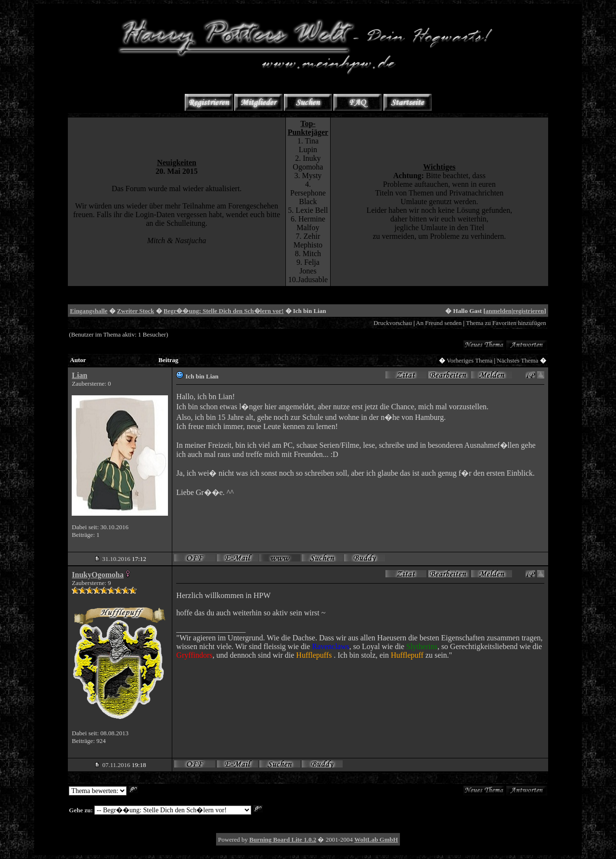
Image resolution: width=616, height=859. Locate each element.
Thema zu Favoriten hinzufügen (506, 323)
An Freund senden (439, 323)
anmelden (499, 311)
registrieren (529, 311)
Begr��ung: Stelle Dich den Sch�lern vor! (224, 311)
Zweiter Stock (135, 311)
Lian (79, 375)
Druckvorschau (392, 323)
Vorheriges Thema (469, 360)
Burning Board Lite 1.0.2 (283, 839)
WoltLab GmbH (376, 839)
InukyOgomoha (98, 575)
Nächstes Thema (517, 360)
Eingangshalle (89, 311)
